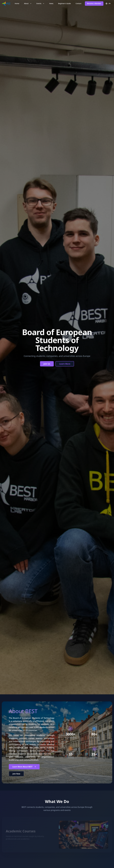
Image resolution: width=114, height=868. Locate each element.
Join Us (47, 364)
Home (17, 3)
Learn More (65, 364)
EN (108, 3)
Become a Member (94, 3)
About (28, 3)
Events (40, 3)
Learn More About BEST (24, 772)
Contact (78, 3)
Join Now (16, 779)
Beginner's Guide (65, 3)
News (51, 3)
